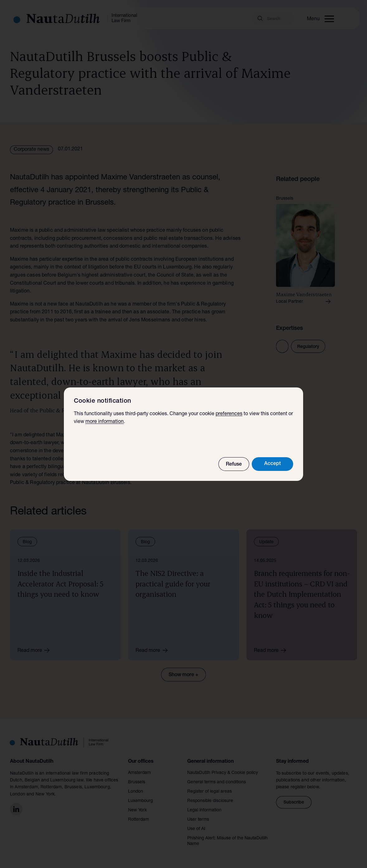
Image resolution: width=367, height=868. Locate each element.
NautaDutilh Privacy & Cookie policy (223, 773)
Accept (272, 464)
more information (105, 422)
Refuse (234, 465)
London (136, 792)
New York (137, 810)
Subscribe (294, 803)
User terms (198, 820)
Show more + (183, 675)
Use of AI (196, 829)
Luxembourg (141, 801)
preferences (229, 414)
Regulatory (308, 347)
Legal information (204, 810)
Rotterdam (138, 820)
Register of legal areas (210, 792)
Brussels (137, 782)
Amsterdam (139, 773)
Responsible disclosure (210, 801)
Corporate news (31, 150)
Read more (36, 650)
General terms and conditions (217, 782)
